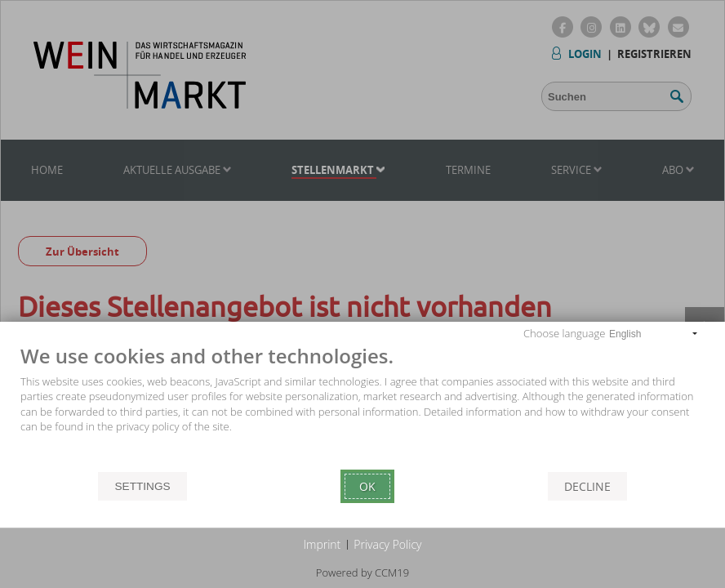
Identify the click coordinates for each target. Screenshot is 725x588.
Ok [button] (367, 486)
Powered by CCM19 (362, 572)
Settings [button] (142, 486)
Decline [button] (587, 486)
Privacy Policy (387, 544)
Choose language (564, 333)
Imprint (322, 544)
